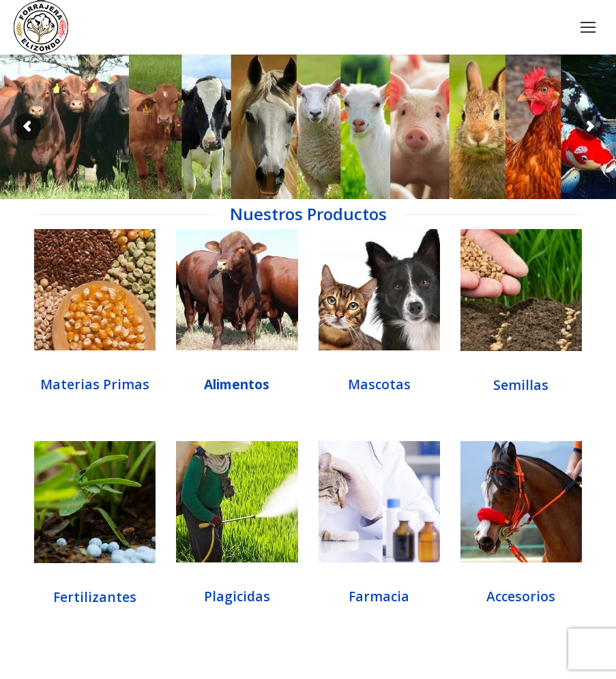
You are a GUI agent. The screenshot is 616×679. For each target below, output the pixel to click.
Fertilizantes (95, 597)
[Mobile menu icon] (588, 27)
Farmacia (379, 596)
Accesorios (521, 596)
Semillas (521, 385)
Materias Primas (95, 384)
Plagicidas (237, 596)
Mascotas (379, 384)
